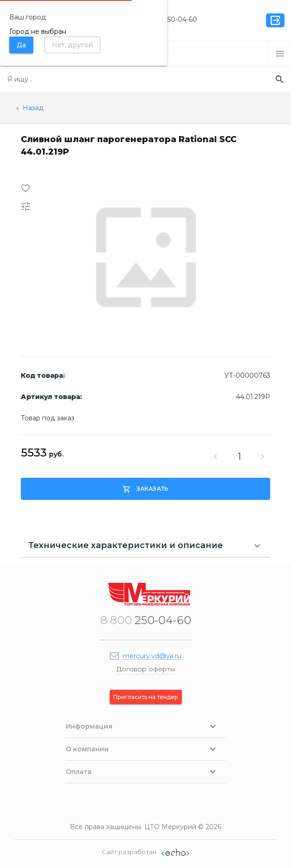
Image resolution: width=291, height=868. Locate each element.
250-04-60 (169, 19)
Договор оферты (146, 669)
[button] (280, 54)
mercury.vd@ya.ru (152, 656)
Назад (29, 108)
